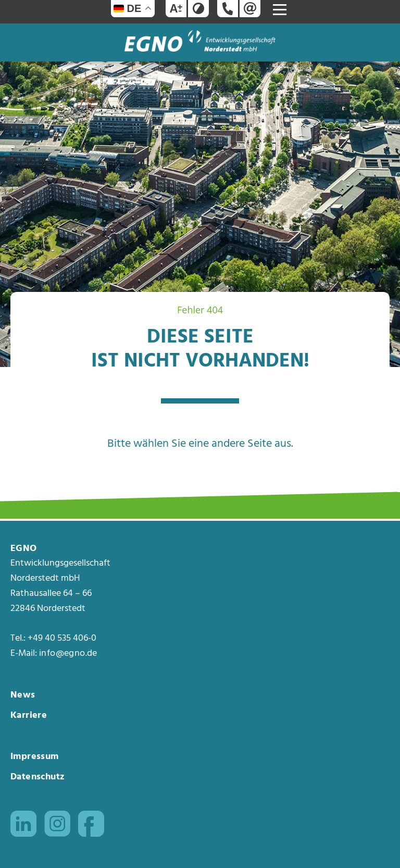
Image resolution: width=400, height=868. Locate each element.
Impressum (35, 757)
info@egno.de (68, 654)
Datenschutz (37, 777)
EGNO (24, 549)
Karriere (29, 716)
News (23, 695)
